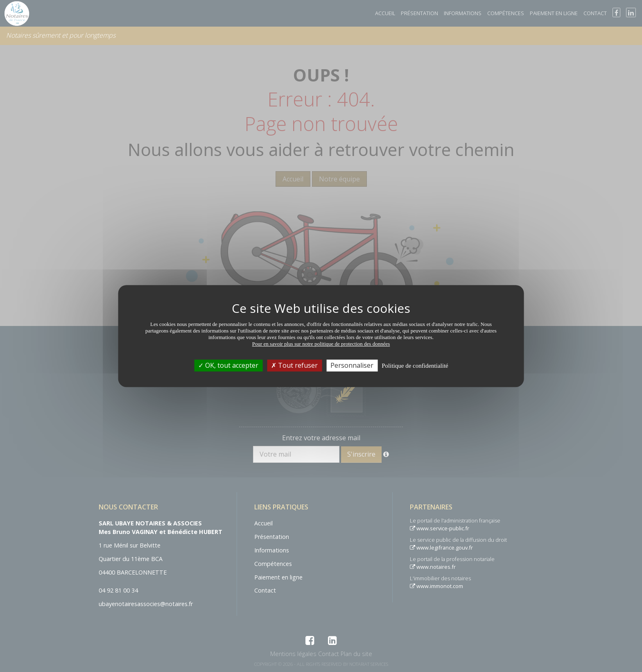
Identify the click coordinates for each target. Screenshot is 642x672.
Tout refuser (294, 365)
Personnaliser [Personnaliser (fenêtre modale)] (352, 365)
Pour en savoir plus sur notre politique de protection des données (321, 344)
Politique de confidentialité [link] (415, 366)
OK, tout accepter (228, 365)
